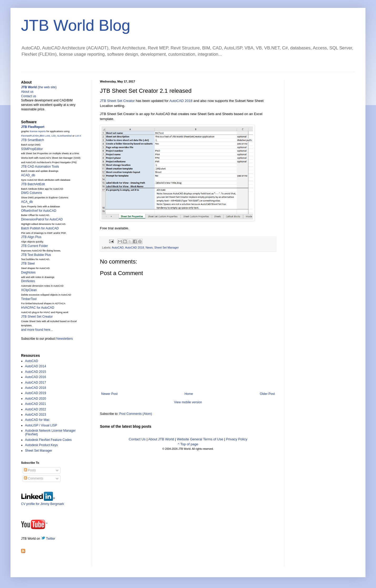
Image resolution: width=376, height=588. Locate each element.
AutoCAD (118, 247)
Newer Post (109, 394)
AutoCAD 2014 (35, 366)
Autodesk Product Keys (41, 445)
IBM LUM (45, 136)
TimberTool (29, 299)
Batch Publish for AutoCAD (40, 228)
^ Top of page (188, 444)
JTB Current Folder (34, 246)
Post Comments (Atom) (136, 414)
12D (54, 136)
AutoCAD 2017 (35, 383)
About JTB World (161, 439)
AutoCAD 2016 (35, 377)
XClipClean (29, 290)
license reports (38, 131)
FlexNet (25, 136)
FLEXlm (35, 136)
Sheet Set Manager (167, 247)
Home (189, 394)
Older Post (267, 394)
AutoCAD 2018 (181, 101)
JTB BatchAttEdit (33, 184)
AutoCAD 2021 (35, 404)
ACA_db (27, 202)
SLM (60, 136)
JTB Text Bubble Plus (36, 255)
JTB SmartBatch (32, 140)
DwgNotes (28, 272)
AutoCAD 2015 (35, 372)
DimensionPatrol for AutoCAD (42, 219)
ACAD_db (28, 175)
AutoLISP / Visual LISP (41, 425)
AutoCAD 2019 (35, 393)
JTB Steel (28, 264)
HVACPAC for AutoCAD (38, 308)
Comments (34, 478)
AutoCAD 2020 (35, 399)
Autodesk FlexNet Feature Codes (48, 440)
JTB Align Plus (31, 237)
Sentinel (67, 136)
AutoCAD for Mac (37, 420)
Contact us (29, 96)
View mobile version (188, 402)
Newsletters (65, 339)
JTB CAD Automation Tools (40, 167)
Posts (30, 470)
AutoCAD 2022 (35, 409)
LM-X (78, 136)
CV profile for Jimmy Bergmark (42, 502)
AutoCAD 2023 (35, 415)
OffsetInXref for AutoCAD (39, 211)
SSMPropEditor (32, 149)
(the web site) (39, 87)
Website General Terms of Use (200, 439)
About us (27, 92)
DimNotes (28, 281)
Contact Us (137, 439)
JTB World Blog (76, 25)
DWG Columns (32, 193)
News (149, 247)
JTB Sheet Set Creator (117, 101)
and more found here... (37, 330)
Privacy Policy (237, 439)
